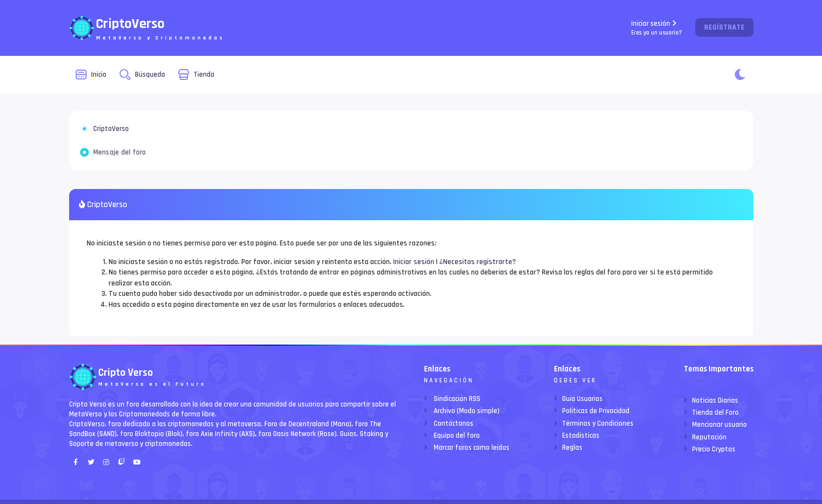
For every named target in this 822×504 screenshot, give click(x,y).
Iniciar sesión (657, 28)
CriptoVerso (111, 129)
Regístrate (724, 27)
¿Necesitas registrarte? (478, 262)
